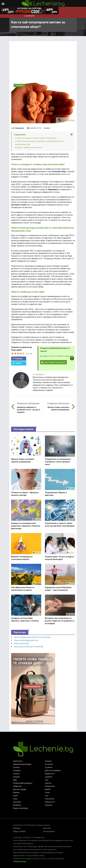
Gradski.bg (17, 837)
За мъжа (16, 767)
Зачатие (16, 774)
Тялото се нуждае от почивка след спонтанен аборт (37, 138)
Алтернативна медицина (23, 783)
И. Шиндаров (19, 128)
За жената (49, 764)
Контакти (47, 828)
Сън (47, 796)
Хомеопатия (50, 786)
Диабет (48, 789)
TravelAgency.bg (38, 837)
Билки (15, 796)
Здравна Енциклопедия (22, 764)
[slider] (18, 353)
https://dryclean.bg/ (21, 643)
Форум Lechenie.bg (20, 808)
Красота (48, 783)
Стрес (15, 799)
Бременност (50, 774)
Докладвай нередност (53, 362)
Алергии (16, 792)
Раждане (16, 777)
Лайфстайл (17, 786)
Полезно (48, 761)
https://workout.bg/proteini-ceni (26, 640)
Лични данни (49, 831)
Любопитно (18, 761)
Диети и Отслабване (53, 770)
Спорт (47, 792)
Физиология (50, 802)
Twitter (17, 363)
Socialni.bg (26, 837)
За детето (49, 767)
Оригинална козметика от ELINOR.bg (28, 647)
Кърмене (49, 777)
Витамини (17, 805)
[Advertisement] (43, 62)
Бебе (15, 780)
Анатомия (17, 802)
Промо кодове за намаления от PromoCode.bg (32, 637)
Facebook (18, 359)
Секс (47, 780)
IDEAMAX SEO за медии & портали (26, 858)
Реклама (17, 828)
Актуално (49, 805)
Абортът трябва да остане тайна (29, 147)
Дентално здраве (20, 789)
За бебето (17, 770)
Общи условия (19, 831)
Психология (50, 799)
